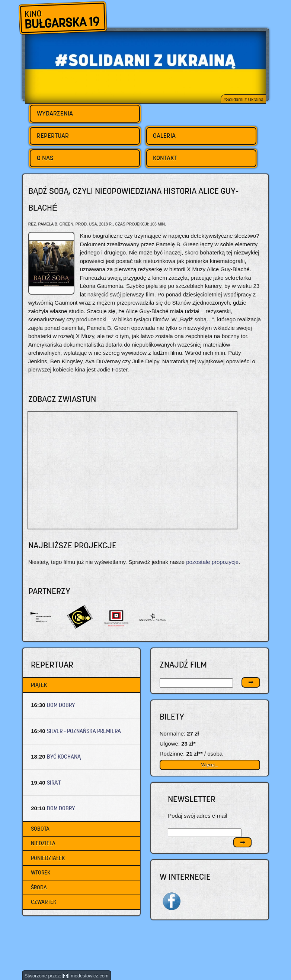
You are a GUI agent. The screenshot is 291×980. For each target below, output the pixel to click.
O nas (45, 158)
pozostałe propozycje (212, 562)
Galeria (164, 136)
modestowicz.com (86, 976)
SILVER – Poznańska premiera (84, 731)
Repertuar (53, 136)
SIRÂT (54, 783)
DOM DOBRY (61, 705)
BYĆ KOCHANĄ (64, 757)
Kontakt (165, 158)
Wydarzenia (55, 113)
